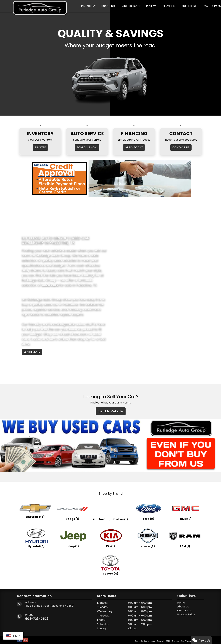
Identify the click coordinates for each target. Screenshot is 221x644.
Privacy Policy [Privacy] (186, 614)
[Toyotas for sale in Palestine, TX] (111, 565)
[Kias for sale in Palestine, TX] (111, 538)
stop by (84, 339)
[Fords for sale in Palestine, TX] (149, 510)
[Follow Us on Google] (25, 640)
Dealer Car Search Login (145, 641)
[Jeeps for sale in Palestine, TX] (73, 538)
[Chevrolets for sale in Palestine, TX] (35, 510)
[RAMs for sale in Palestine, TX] (185, 538)
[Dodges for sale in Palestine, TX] (72, 510)
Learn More (32, 352)
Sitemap (175, 641)
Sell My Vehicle (111, 411)
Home (181, 603)
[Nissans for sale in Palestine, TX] (148, 538)
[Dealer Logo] (40, 6)
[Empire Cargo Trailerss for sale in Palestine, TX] (110, 510)
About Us (183, 607)
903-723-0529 (37, 619)
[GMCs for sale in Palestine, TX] (186, 510)
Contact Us (185, 610)
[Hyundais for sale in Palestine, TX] (36, 538)
